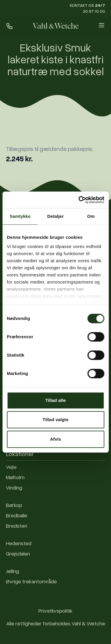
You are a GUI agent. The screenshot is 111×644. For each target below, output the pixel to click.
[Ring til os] (9, 26)
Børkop (14, 505)
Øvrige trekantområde (31, 581)
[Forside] (55, 26)
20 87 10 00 (94, 11)
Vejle (11, 467)
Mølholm (15, 477)
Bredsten (17, 526)
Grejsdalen (18, 553)
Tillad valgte (56, 420)
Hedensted (19, 543)
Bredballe (17, 515)
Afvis (55, 439)
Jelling (12, 571)
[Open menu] (102, 25)
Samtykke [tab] (20, 216)
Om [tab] (91, 216)
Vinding (14, 487)
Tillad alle (55, 400)
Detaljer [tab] (56, 216)
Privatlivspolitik (55, 611)
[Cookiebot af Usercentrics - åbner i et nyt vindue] (79, 200)
